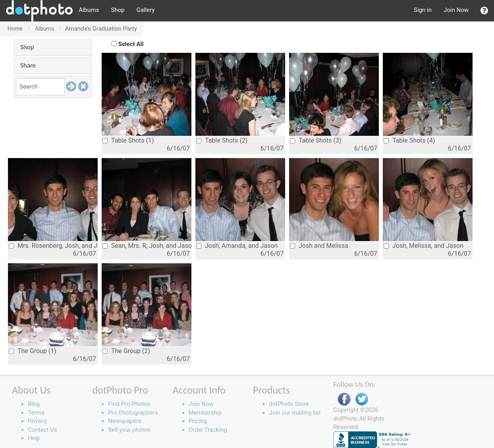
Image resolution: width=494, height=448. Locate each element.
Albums (89, 10)
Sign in (423, 10)
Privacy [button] (37, 421)
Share (28, 65)
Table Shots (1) (128, 140)
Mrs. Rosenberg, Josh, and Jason (53, 246)
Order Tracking (208, 430)
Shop (118, 10)
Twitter (362, 399)
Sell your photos (129, 430)
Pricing (198, 421)
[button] (484, 11)
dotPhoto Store (289, 404)
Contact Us (42, 430)
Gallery (145, 10)
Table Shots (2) (222, 140)
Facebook (344, 399)
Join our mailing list (295, 413)
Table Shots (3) (316, 140)
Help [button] (34, 438)
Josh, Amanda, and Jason (237, 246)
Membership (205, 413)
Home (15, 29)
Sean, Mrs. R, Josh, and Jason (147, 246)
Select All (131, 44)
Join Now (456, 10)
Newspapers (124, 421)
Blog (34, 404)
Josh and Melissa (319, 246)
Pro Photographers (133, 413)
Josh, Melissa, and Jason (424, 246)
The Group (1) (33, 351)
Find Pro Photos (129, 404)
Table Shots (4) (409, 140)
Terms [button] (36, 413)
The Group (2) (126, 351)
